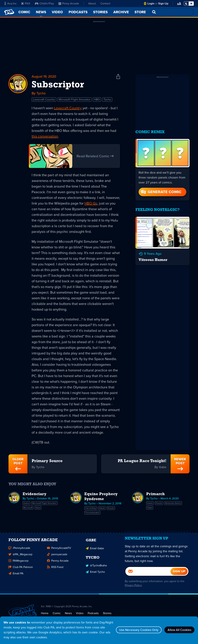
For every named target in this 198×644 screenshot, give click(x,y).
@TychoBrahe (96, 568)
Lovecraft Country (44, 100)
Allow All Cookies (179, 630)
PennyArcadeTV (59, 551)
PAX (26, 3)
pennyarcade (57, 557)
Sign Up (163, 3)
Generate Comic (161, 189)
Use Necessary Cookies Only (136, 630)
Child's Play (44, 3)
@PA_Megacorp (20, 557)
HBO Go (91, 204)
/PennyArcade (19, 551)
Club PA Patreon (21, 570)
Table (150, 508)
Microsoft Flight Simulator (75, 100)
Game (26, 504)
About (92, 3)
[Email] (148, 576)
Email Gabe (95, 551)
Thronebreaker (92, 513)
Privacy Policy (133, 590)
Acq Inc (10, 3)
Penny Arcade (58, 563)
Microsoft (28, 508)
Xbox (38, 508)
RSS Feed (55, 570)
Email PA (16, 576)
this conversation (45, 137)
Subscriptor (58, 85)
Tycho (107, 100)
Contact (105, 3)
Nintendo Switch (173, 504)
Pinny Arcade (69, 3)
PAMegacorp (18, 563)
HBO (97, 100)
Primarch (155, 495)
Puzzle (111, 509)
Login (151, 3)
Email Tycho (95, 574)
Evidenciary (34, 495)
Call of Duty (91, 509)
